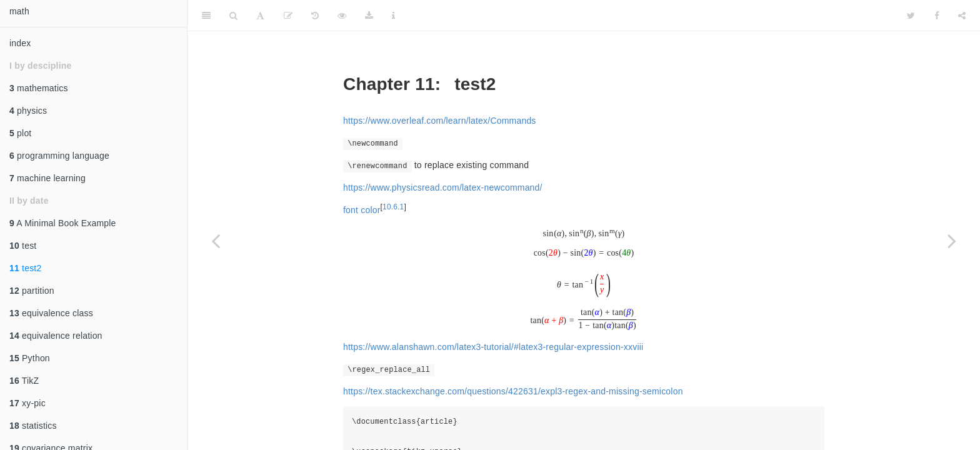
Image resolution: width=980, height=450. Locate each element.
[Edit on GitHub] (288, 16)
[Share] (962, 16)
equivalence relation (56, 336)
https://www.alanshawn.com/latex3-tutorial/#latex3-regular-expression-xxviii (493, 347)
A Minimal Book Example (63, 223)
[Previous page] (216, 241)
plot (20, 133)
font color (362, 210)
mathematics (39, 88)
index (20, 43)
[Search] (233, 16)
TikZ (24, 381)
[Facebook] (937, 16)
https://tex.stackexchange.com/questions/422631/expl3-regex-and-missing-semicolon (513, 391)
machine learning (47, 178)
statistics (33, 426)
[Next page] (952, 241)
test (23, 246)
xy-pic (27, 403)
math (19, 11)
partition (32, 291)
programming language (59, 156)
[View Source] (342, 16)
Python (30, 358)
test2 (25, 268)
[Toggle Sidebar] (206, 16)
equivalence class (51, 313)
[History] (315, 16)
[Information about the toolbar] (393, 16)
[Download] (369, 16)
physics (28, 111)
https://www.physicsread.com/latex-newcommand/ (443, 187)
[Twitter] (911, 16)
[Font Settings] (260, 16)
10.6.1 (393, 207)
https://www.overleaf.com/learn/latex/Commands (440, 121)
